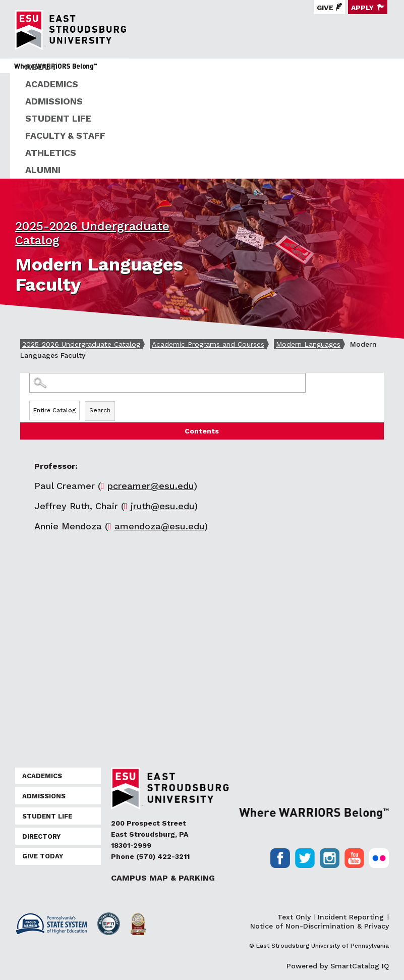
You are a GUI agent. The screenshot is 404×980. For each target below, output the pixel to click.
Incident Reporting (351, 917)
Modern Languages (308, 344)
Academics (52, 84)
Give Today (43, 856)
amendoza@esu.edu (159, 526)
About (41, 67)
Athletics (51, 153)
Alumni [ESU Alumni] (43, 170)
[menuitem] (207, 67)
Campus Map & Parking (163, 878)
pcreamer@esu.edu (151, 486)
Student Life (58, 118)
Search (100, 410)
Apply (362, 8)
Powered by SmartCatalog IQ (338, 966)
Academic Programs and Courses (208, 344)
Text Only (294, 917)
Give (325, 8)
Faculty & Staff (65, 135)
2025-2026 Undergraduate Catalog (81, 344)
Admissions (54, 101)
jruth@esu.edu (162, 506)
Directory (41, 836)
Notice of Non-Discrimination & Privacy (320, 926)
